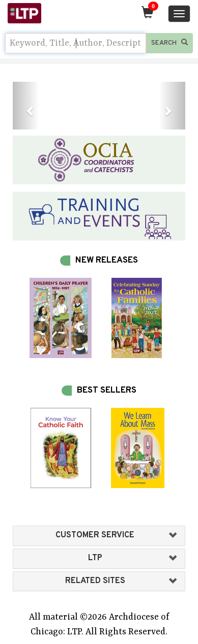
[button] (26, 106)
